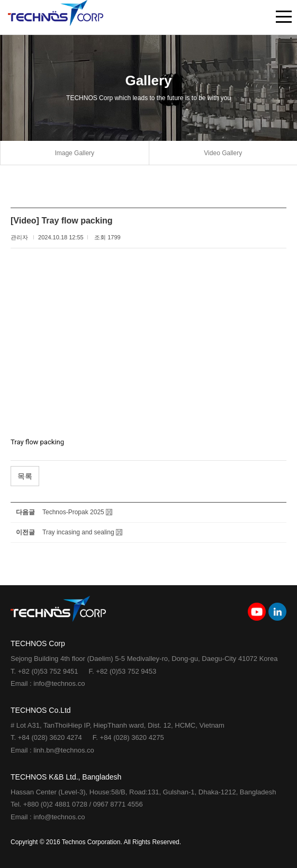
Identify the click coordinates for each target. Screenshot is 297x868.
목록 (25, 476)
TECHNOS (56, 17)
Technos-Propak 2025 (73, 512)
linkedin (277, 612)
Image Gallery (74, 153)
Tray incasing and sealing (78, 532)
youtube (257, 612)
